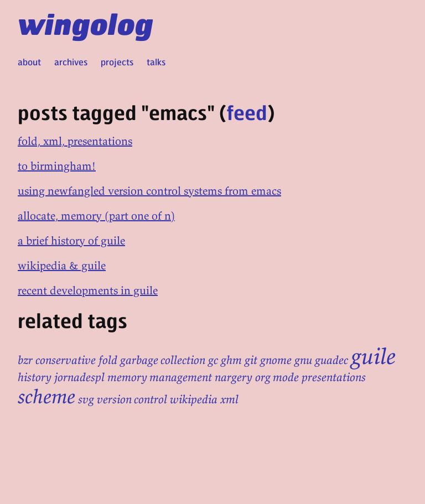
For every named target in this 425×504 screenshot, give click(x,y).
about (29, 62)
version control (132, 399)
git (251, 360)
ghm (231, 360)
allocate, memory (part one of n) (96, 215)
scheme (46, 396)
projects (117, 62)
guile (373, 356)
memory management (160, 377)
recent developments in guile (88, 290)
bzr (25, 360)
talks (156, 62)
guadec (331, 360)
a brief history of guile (71, 240)
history (35, 377)
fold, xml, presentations (75, 141)
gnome (276, 360)
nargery (234, 377)
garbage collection (163, 360)
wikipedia (194, 399)
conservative (66, 360)
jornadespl (79, 377)
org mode (277, 377)
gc (213, 360)
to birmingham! (57, 166)
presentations (334, 377)
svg (86, 399)
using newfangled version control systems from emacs (149, 191)
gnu (303, 360)
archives (71, 62)
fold (108, 360)
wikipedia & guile (62, 265)
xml (229, 399)
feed (247, 112)
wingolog (85, 23)
